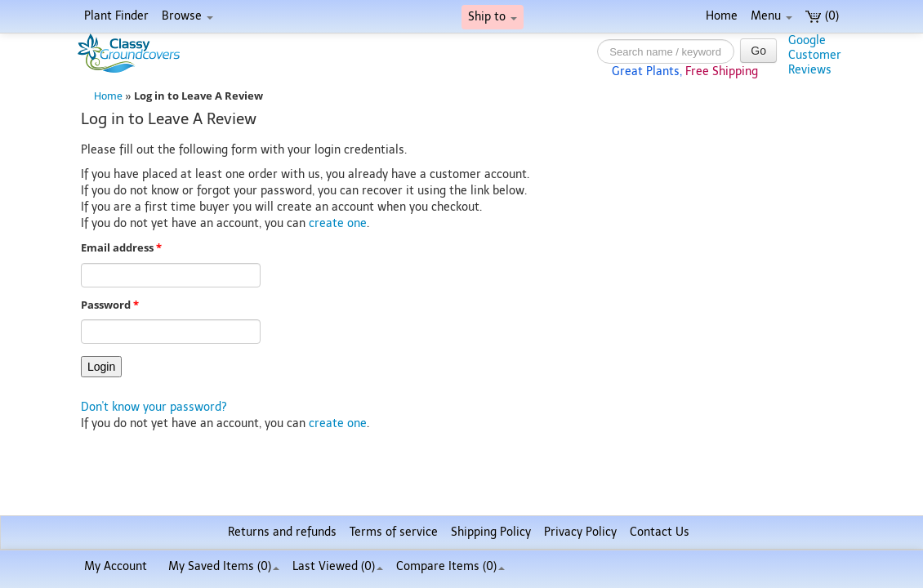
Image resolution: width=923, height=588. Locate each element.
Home (722, 16)
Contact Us (660, 532)
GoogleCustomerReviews (815, 55)
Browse (187, 16)
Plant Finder (116, 16)
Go (758, 51)
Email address (121, 248)
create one (338, 223)
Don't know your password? (154, 407)
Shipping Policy (491, 532)
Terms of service (394, 532)
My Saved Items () (224, 566)
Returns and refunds (282, 532)
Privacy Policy (580, 532)
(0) (822, 16)
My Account (116, 566)
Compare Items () (450, 566)
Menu (771, 16)
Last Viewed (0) (338, 566)
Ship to (493, 17)
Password (110, 305)
